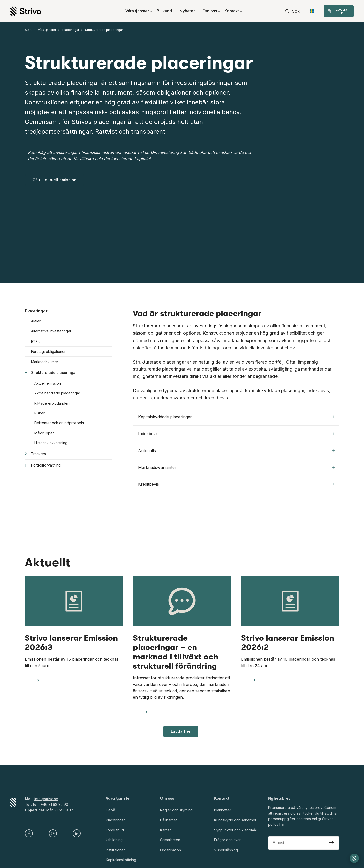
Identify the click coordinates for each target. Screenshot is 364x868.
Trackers (39, 454)
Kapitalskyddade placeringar (237, 417)
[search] (292, 11)
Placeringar (36, 311)
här (282, 825)
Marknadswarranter (237, 467)
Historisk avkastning (51, 443)
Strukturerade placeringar (54, 373)
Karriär (165, 830)
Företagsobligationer (48, 352)
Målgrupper (44, 433)
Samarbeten (170, 840)
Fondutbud (115, 830)
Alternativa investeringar (51, 331)
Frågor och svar (227, 840)
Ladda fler (181, 731)
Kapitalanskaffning (121, 860)
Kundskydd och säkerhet (235, 820)
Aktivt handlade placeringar (57, 393)
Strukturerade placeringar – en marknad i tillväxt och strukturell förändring (176, 652)
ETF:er (37, 341)
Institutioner (115, 850)
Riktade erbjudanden (52, 403)
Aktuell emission (48, 383)
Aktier (36, 321)
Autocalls (237, 451)
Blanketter (223, 810)
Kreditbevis (237, 484)
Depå (110, 810)
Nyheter (187, 11)
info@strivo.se (46, 799)
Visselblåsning (226, 850)
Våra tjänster (139, 11)
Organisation (170, 850)
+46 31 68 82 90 (54, 804)
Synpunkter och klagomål (235, 830)
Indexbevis (237, 434)
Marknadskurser (45, 362)
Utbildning (114, 840)
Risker (40, 413)
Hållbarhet (168, 820)
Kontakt (233, 11)
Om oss (211, 11)
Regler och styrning (176, 810)
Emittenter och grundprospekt (59, 423)
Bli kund (164, 11)
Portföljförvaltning (46, 465)
